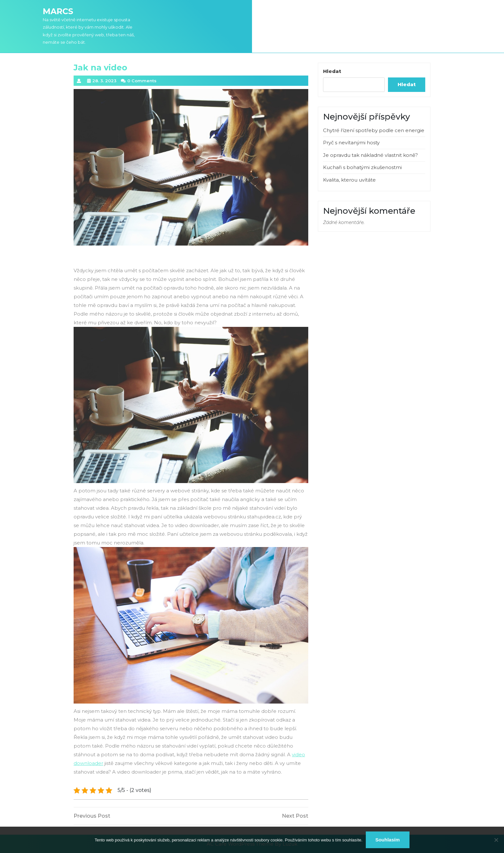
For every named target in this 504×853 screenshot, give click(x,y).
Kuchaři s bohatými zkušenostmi (362, 167)
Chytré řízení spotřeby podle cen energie (374, 130)
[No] (496, 840)
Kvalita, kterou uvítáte (349, 180)
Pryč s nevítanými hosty (351, 143)
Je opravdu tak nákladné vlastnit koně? (370, 155)
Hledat (332, 71)
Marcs (58, 11)
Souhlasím (388, 840)
